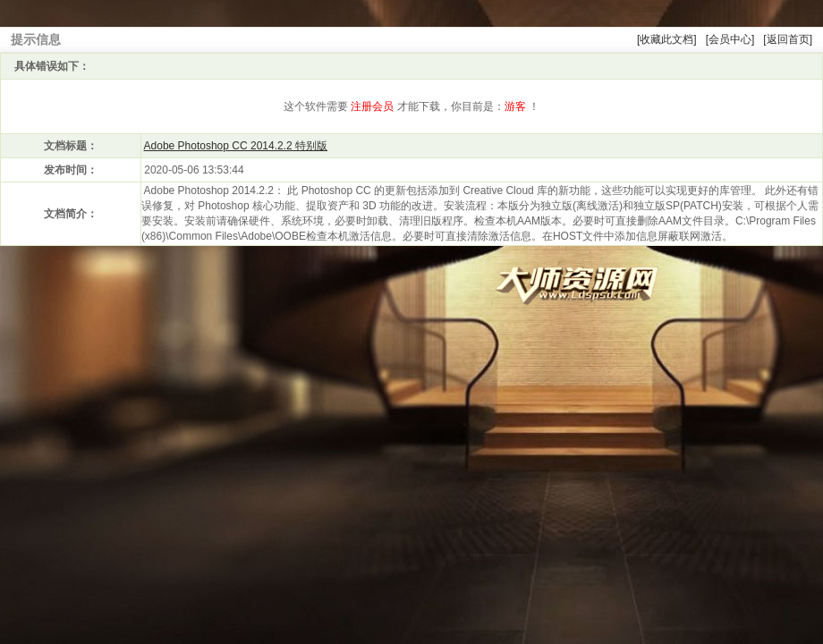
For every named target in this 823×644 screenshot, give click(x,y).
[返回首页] (788, 39)
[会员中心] (730, 39)
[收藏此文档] (667, 39)
